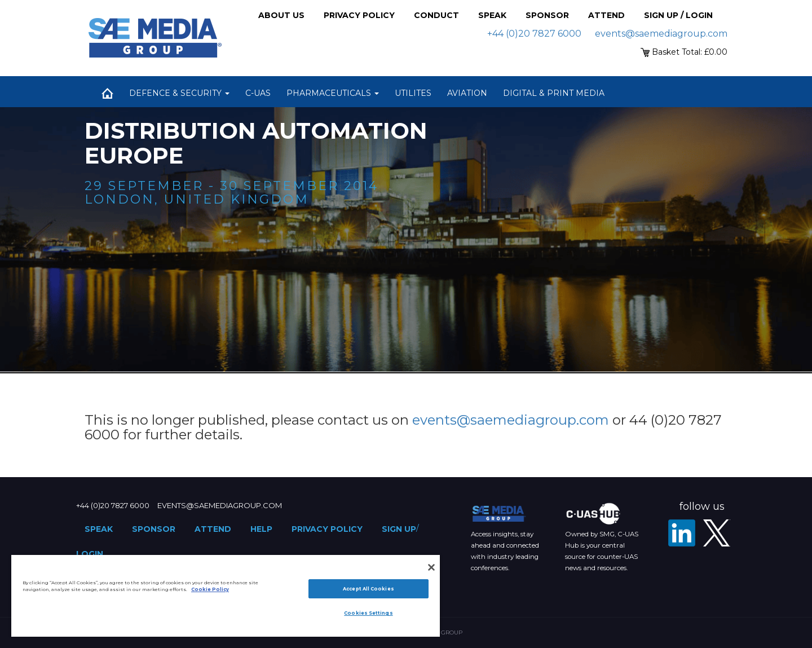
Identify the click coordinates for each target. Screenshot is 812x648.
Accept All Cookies (368, 589)
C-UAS (258, 93)
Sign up (399, 529)
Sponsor (547, 15)
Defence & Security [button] (179, 93)
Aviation (467, 93)
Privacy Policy (359, 15)
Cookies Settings (368, 613)
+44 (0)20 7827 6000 (534, 34)
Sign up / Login (678, 15)
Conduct (436, 15)
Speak (492, 15)
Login (90, 554)
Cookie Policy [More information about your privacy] (210, 589)
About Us (281, 15)
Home (107, 93)
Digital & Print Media (554, 93)
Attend (606, 15)
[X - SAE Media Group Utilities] (717, 533)
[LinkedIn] (682, 533)
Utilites (413, 93)
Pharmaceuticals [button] (333, 93)
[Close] (431, 567)
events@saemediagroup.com (661, 34)
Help (261, 529)
